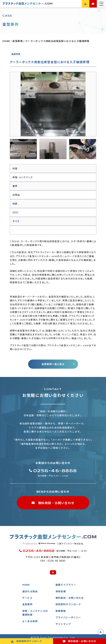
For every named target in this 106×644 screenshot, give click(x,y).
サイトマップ (63, 624)
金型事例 (27, 604)
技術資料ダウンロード (68, 604)
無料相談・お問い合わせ (53, 503)
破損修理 (16, 54)
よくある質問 (30, 621)
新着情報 (61, 611)
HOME (26, 585)
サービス (27, 598)
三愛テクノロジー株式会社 (53, 543)
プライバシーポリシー (68, 617)
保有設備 (61, 591)
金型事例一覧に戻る (53, 364)
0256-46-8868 (53, 471)
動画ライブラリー (66, 585)
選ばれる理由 (30, 591)
